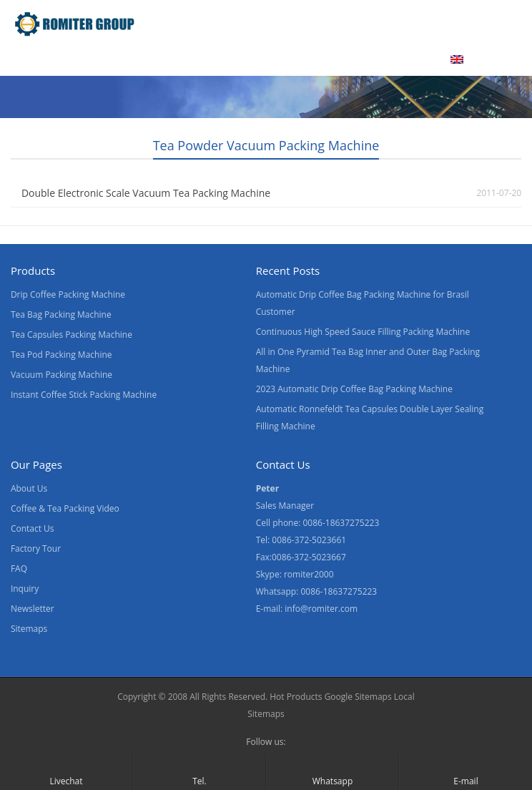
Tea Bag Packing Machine (61, 314)
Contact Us (345, 59)
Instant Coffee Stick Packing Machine (84, 395)
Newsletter (33, 609)
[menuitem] (475, 61)
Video (153, 59)
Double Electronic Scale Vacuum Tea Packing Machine (146, 193)
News (279, 59)
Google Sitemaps (358, 697)
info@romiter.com (321, 609)
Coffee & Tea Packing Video (65, 508)
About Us (216, 59)
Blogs (412, 59)
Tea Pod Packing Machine (61, 355)
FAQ (19, 569)
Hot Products (296, 697)
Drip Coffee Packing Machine (68, 294)
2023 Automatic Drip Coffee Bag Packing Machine (354, 389)
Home (28, 59)
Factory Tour (36, 548)
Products (91, 59)
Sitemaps (29, 629)
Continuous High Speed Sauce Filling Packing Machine (363, 332)
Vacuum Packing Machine (61, 375)
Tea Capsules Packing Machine (72, 335)
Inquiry (25, 589)
